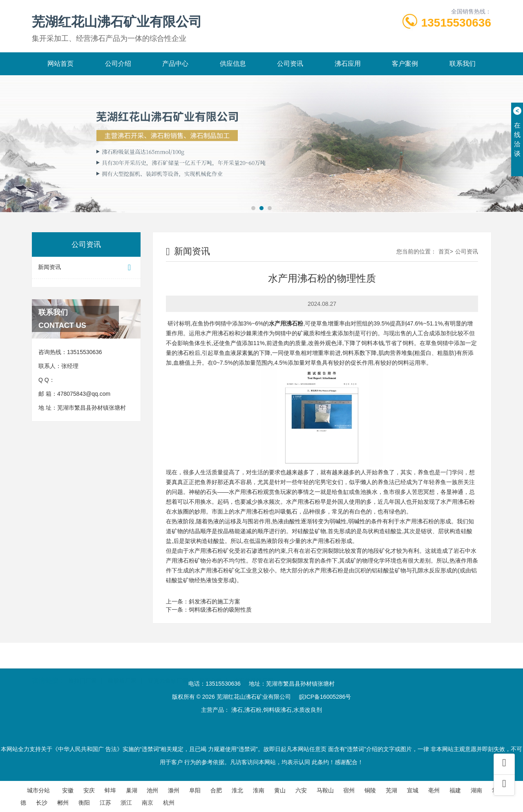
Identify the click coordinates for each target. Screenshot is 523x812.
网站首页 (60, 64)
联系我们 (463, 64)
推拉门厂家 (83, 677)
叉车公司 (210, 677)
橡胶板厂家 (122, 677)
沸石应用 (348, 64)
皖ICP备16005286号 (325, 697)
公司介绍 (118, 64)
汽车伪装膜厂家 (253, 677)
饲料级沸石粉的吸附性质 (220, 610)
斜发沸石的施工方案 (215, 601)
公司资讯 (290, 64)
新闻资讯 (86, 268)
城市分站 (38, 790)
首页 (444, 251)
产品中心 (175, 64)
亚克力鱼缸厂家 (168, 677)
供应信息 (233, 64)
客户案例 (405, 64)
